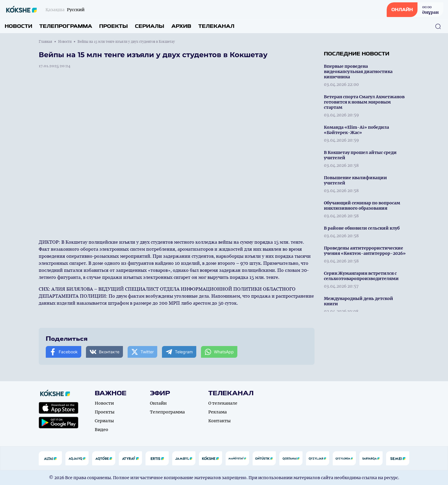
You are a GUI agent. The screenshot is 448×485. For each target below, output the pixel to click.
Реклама (218, 412)
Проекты (114, 26)
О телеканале (223, 403)
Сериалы (150, 26)
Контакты (219, 421)
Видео (102, 430)
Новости (18, 26)
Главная (45, 42)
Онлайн (158, 403)
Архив (181, 26)
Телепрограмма (66, 26)
